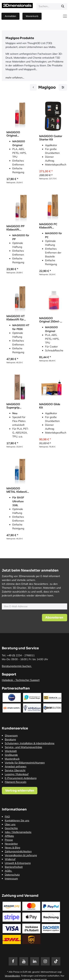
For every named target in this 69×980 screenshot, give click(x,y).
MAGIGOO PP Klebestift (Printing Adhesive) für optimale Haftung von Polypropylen (18, 228)
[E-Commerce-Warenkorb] (32, 16)
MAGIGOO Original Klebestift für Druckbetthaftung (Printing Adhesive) (17, 134)
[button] (55, 618)
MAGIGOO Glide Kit (50, 406)
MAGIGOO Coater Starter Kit (51, 138)
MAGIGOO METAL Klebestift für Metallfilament (18, 490)
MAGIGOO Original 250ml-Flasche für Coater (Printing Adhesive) (50, 320)
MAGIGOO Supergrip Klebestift (13, 406)
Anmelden (10, 16)
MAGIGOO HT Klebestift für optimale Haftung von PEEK (18, 318)
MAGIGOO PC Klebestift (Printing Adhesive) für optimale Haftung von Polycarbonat (51, 226)
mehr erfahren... (15, 78)
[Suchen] (63, 6)
